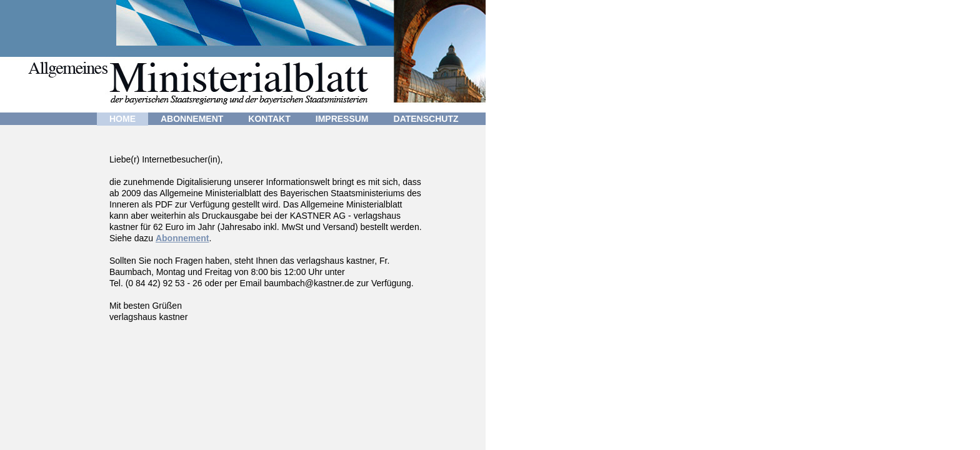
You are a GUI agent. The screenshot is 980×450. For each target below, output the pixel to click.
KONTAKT (269, 119)
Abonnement (182, 238)
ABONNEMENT (192, 119)
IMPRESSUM (342, 119)
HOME (122, 119)
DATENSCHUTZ (426, 119)
